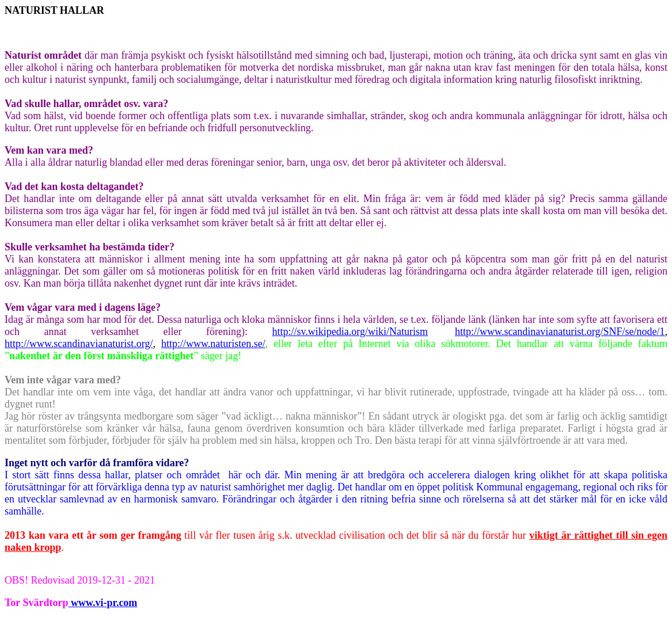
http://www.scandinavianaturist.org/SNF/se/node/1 (560, 332)
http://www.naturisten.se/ (213, 344)
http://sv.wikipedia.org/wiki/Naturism (350, 332)
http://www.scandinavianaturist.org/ (79, 344)
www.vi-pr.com (103, 603)
